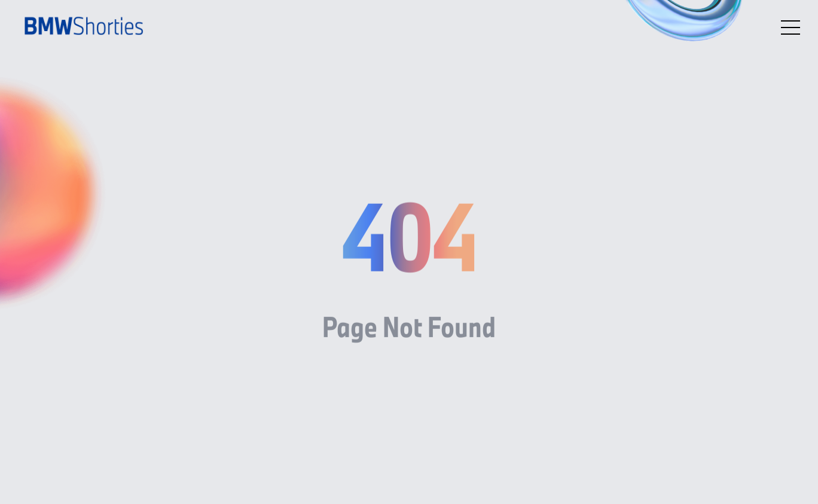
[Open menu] (790, 28)
